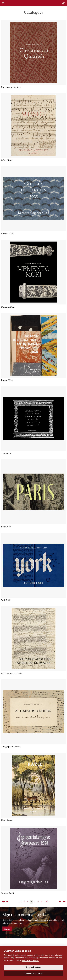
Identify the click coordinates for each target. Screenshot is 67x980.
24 (47, 902)
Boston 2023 (7, 380)
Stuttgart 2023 (8, 893)
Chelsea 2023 (7, 234)
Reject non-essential (33, 974)
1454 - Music (7, 160)
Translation (6, 453)
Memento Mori (8, 307)
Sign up (7, 929)
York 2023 (6, 600)
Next (60, 902)
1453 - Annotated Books (12, 673)
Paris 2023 (6, 527)
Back (8, 902)
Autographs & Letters (11, 747)
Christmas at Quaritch (11, 87)
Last (64, 902)
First (4, 902)
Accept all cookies (34, 967)
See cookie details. (30, 960)
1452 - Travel (7, 820)
